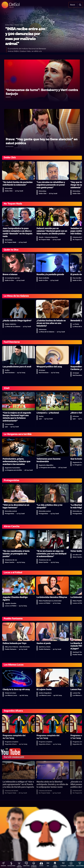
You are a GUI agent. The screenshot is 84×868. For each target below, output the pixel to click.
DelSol (14, 4)
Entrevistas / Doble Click (14, 25)
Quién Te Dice (26, 866)
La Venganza (63, 866)
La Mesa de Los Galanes (34, 866)
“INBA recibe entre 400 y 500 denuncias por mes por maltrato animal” (25, 36)
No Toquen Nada (11, 866)
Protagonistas (71, 866)
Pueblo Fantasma (55, 866)
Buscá (73, 5)
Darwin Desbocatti (19, 866)
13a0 (48, 866)
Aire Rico (41, 866)
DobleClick (3, 866)
